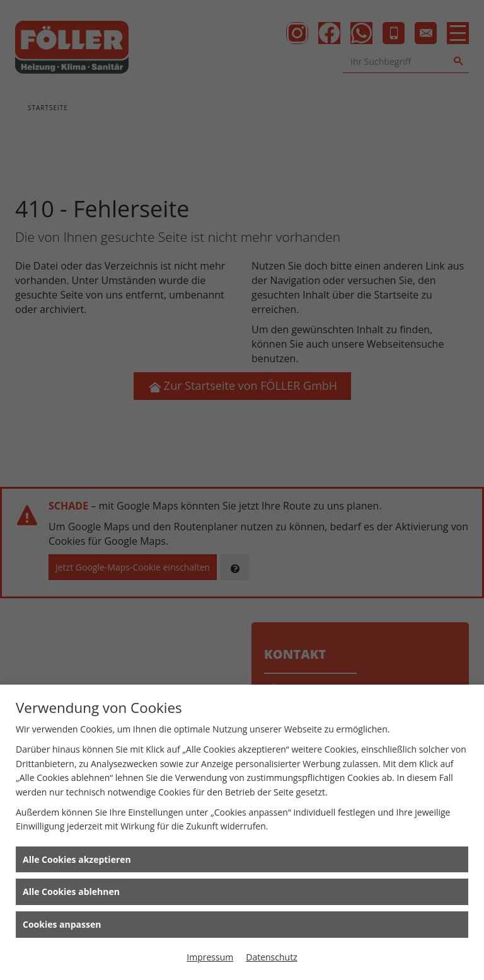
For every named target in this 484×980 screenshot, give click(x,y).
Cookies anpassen (62, 924)
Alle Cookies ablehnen (71, 892)
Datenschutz (271, 957)
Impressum (210, 957)
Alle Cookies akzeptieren (77, 859)
